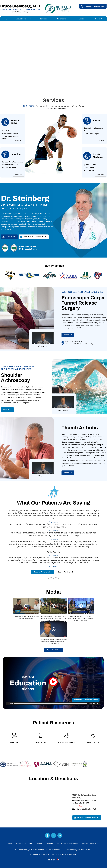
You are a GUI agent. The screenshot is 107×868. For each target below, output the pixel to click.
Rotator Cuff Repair (9, 168)
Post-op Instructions (67, 742)
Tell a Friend (61, 843)
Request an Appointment (95, 6)
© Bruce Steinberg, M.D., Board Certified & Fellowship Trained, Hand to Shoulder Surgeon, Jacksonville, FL (54, 850)
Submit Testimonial (65, 572)
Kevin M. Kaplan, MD (70, 855)
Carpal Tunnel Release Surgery (10, 137)
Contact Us (74, 843)
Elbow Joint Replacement (93, 128)
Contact (98, 19)
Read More (19, 141)
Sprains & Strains (90, 165)
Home (6, 19)
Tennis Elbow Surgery (91, 134)
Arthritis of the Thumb (10, 134)
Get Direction (77, 806)
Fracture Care (89, 170)
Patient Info (62, 19)
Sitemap (39, 843)
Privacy (30, 843)
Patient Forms (40, 742)
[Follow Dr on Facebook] (47, 835)
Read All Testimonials (42, 572)
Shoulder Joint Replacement (13, 162)
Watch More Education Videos (86, 700)
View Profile (10, 237)
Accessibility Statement (91, 843)
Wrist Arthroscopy (9, 131)
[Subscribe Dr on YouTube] (60, 835)
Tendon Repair (89, 168)
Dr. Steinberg (28, 106)
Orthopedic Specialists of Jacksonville (45, 855)
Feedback (50, 843)
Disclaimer (20, 843)
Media (81, 19)
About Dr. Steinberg (23, 19)
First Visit (14, 742)
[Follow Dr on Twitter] (54, 835)
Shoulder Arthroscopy (10, 165)
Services (43, 19)
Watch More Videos (54, 650)
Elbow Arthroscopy (91, 131)
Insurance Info (93, 742)
